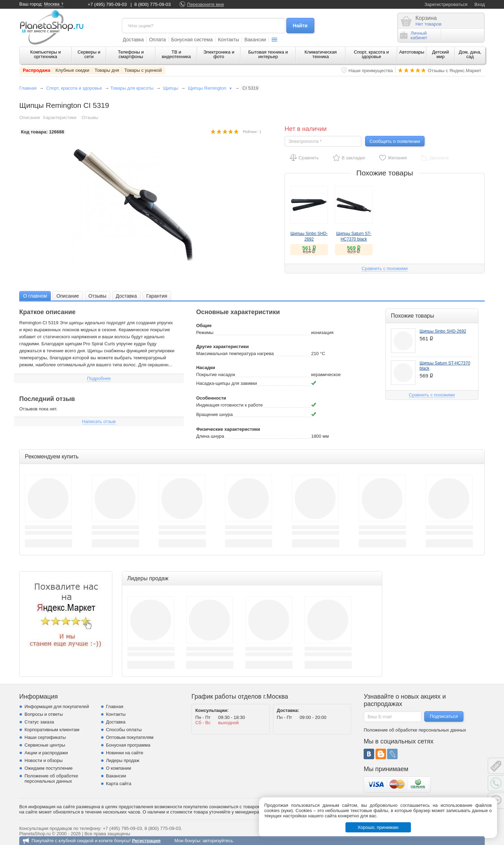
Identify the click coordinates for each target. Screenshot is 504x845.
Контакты (229, 40)
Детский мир (441, 54)
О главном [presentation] (35, 296)
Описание (30, 117)
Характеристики (59, 117)
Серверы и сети (89, 54)
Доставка (133, 40)
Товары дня (107, 70)
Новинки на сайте (125, 753)
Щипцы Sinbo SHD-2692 (443, 331)
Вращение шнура (214, 414)
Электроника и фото (219, 54)
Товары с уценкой (143, 70)
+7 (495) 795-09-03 (107, 4)
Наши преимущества (371, 71)
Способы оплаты (124, 730)
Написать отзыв (99, 421)
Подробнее (99, 378)
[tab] (35, 296)
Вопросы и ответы (44, 714)
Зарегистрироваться (446, 4)
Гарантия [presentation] (157, 296)
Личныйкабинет (414, 35)
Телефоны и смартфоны (131, 54)
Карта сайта (119, 784)
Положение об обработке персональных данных (51, 778)
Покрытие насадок (216, 375)
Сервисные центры (45, 745)
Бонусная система (192, 40)
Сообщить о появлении (395, 141)
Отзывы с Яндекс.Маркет (454, 71)
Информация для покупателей (57, 707)
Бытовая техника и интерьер (268, 54)
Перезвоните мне (206, 4)
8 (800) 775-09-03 (153, 4)
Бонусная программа (128, 745)
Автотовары (412, 52)
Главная (28, 88)
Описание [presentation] (68, 296)
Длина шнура (210, 436)
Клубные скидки (73, 70)
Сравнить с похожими (384, 268)
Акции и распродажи (46, 753)
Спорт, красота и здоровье (371, 54)
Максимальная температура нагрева (235, 354)
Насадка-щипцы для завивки (226, 383)
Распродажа (37, 70)
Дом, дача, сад (470, 54)
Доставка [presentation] (126, 296)
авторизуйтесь (218, 841)
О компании (119, 768)
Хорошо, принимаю (378, 827)
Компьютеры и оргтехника (45, 54)
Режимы (205, 333)
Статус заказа (39, 722)
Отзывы (90, 117)
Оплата (157, 40)
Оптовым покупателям (130, 737)
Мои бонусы (187, 841)
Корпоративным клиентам (52, 730)
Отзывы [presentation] (97, 296)
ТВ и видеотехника (176, 54)
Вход (480, 4)
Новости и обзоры (44, 760)
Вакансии (255, 40)
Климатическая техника (321, 54)
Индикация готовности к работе (229, 405)
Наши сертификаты (45, 737)
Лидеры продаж (123, 760)
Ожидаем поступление (49, 768)
